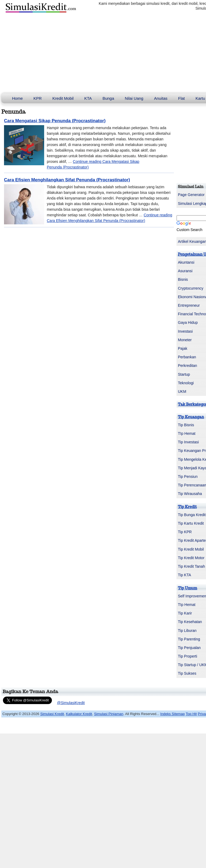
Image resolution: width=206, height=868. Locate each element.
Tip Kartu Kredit (191, 523)
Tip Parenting (189, 639)
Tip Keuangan (191, 417)
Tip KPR (185, 532)
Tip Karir (185, 613)
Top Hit (191, 714)
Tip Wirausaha (190, 494)
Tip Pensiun (188, 477)
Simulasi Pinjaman (108, 714)
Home (17, 98)
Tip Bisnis (186, 425)
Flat (182, 98)
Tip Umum (188, 588)
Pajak (183, 348)
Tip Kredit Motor (191, 558)
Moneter (185, 340)
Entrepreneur (189, 305)
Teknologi (186, 383)
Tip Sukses (187, 673)
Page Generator (191, 195)
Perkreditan (188, 366)
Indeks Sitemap (173, 714)
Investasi (185, 331)
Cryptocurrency (191, 288)
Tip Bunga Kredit (192, 515)
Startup (184, 374)
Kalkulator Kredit (79, 714)
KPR (38, 98)
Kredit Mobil (63, 98)
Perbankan (187, 357)
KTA (88, 98)
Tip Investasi (188, 442)
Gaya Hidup (188, 322)
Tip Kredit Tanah (191, 566)
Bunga (108, 98)
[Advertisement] (103, 53)
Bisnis (183, 279)
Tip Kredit (187, 507)
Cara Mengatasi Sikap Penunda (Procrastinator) (55, 121)
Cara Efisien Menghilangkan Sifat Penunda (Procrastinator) (67, 180)
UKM (182, 391)
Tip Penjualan (189, 648)
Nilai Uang (134, 98)
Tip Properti (188, 656)
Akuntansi (186, 262)
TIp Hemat (187, 433)
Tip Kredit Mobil (191, 549)
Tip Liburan (187, 631)
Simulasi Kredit (52, 714)
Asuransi (185, 271)
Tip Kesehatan (190, 622)
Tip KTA (184, 575)
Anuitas (161, 98)
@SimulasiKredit (71, 703)
